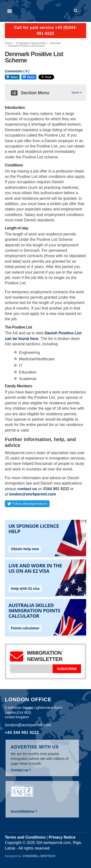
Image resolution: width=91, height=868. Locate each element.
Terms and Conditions (25, 837)
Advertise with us (35, 747)
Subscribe (67, 669)
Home (8, 43)
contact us (27, 489)
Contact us (19, 770)
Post (46, 77)
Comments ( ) (17, 71)
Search (77, 11)
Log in (84, 11)
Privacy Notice (62, 837)
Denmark (55, 43)
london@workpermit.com (33, 494)
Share (12, 77)
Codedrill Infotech (39, 856)
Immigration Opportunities (31, 43)
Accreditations (22, 811)
